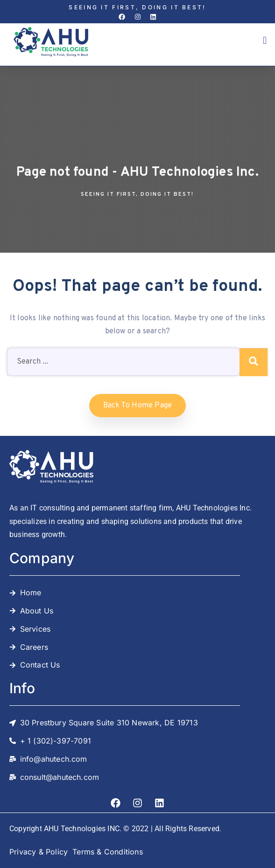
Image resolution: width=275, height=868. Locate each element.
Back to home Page (137, 406)
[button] (265, 41)
